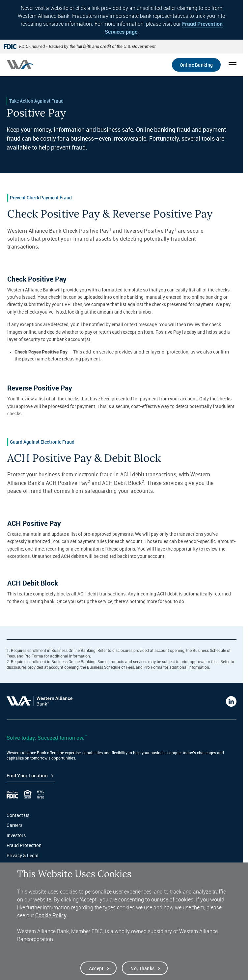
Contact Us (18, 815)
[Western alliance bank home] (20, 65)
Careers (14, 825)
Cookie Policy (51, 920)
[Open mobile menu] (233, 65)
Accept (96, 973)
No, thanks (142, 973)
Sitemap (15, 865)
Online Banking (196, 65)
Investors (16, 835)
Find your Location (27, 776)
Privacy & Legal (23, 855)
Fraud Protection (24, 845)
